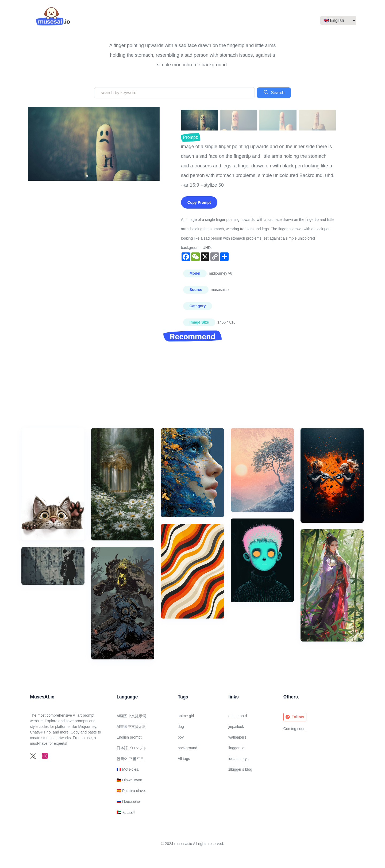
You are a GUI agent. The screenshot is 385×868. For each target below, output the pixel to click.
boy (181, 737)
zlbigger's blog (240, 769)
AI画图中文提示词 (131, 716)
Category (198, 306)
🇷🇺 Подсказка (128, 801)
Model (195, 273)
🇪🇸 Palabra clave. (131, 791)
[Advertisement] (192, 388)
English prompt (129, 737)
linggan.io (236, 748)
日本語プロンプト (132, 748)
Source (196, 290)
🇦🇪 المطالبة (126, 812)
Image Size (199, 322)
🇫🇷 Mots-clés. (128, 769)
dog (181, 727)
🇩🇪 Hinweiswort (129, 780)
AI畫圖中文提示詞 (131, 727)
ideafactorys (238, 759)
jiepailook (236, 727)
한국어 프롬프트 (130, 759)
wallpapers (237, 737)
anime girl (186, 716)
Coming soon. (295, 729)
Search (274, 92)
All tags (184, 759)
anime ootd (238, 716)
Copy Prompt (199, 202)
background (188, 748)
